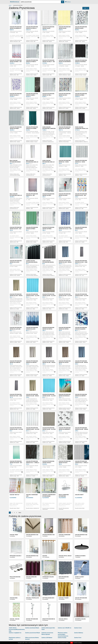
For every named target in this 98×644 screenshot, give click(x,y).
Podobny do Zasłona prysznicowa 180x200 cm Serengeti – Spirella (65, 442)
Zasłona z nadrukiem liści (32, 495)
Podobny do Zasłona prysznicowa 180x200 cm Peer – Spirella (48, 208)
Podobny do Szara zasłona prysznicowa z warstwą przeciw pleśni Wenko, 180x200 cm (48, 142)
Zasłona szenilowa (31, 577)
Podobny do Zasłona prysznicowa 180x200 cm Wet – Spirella (48, 41)
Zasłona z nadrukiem (64, 535)
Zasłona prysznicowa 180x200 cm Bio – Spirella (65, 28)
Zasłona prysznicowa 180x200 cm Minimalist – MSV (16, 28)
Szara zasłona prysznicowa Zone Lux (48, 161)
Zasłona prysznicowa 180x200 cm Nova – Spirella (65, 463)
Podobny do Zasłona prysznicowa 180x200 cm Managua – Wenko (65, 409)
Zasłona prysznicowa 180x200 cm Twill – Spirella (48, 95)
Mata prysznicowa (64, 577)
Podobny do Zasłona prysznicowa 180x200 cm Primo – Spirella (81, 108)
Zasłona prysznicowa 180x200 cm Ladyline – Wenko (16, 329)
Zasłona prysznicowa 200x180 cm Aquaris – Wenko (81, 329)
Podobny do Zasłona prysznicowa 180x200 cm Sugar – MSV (16, 475)
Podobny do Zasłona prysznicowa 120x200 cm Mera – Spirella (32, 108)
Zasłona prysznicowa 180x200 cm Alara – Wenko (32, 329)
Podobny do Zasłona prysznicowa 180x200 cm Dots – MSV (16, 241)
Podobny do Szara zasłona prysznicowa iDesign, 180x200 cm (48, 275)
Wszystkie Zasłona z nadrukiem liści (33, 508)
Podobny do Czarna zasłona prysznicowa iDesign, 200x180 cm (32, 275)
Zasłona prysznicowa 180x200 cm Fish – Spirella (65, 95)
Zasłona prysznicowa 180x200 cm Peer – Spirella (48, 195)
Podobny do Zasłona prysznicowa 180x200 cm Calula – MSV (65, 241)
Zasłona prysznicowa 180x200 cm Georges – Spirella (81, 62)
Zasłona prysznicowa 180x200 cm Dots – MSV (16, 228)
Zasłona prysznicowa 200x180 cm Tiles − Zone (81, 261)
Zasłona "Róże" (14, 535)
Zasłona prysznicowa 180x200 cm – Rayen (65, 161)
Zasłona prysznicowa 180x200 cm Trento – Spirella (32, 62)
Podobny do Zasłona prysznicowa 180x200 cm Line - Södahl (65, 275)
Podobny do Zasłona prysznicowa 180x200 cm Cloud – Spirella (16, 275)
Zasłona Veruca (63, 619)
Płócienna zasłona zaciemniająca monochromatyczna (63, 634)
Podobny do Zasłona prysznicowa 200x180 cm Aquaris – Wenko (81, 342)
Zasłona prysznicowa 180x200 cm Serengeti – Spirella (65, 429)
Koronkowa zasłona (48, 577)
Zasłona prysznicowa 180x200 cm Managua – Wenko (65, 396)
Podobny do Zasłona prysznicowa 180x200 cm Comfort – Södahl (16, 375)
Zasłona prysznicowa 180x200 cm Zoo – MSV (81, 195)
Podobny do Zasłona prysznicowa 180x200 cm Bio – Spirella (65, 41)
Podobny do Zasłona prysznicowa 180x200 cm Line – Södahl (48, 375)
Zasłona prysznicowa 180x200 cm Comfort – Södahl (16, 362)
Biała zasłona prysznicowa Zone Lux (32, 161)
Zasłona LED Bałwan (47, 638)
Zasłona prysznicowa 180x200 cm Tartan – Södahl (48, 329)
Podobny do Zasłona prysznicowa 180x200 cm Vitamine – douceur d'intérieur (32, 142)
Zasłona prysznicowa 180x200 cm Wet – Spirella (48, 28)
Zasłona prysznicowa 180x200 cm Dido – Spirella (81, 28)
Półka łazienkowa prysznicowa (64, 495)
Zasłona (45, 556)
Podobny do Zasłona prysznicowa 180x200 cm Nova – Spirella (65, 475)
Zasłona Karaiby (62, 638)
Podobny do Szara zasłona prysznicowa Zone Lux (47, 175)
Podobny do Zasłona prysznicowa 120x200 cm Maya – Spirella (48, 475)
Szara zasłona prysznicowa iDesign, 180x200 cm (48, 262)
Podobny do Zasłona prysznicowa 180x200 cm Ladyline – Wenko (16, 342)
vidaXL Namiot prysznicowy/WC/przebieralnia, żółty (17, 629)
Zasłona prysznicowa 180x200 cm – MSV (32, 195)
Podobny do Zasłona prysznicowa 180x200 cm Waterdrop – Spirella (65, 74)
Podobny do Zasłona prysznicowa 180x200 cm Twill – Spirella (48, 108)
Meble (10, 5)
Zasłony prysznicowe (81, 598)
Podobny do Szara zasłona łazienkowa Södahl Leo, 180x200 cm (81, 141)
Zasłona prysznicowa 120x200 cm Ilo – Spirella (82, 462)
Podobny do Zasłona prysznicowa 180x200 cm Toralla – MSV (32, 41)
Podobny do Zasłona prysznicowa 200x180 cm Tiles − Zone (81, 275)
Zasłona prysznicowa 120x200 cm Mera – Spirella (32, 95)
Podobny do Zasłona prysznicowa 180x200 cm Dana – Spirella (65, 208)
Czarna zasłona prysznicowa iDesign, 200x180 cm (32, 262)
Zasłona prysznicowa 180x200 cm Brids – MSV (16, 61)
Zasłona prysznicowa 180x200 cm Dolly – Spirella (16, 95)
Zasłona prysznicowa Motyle (33, 633)
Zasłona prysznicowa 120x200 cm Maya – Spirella (48, 463)
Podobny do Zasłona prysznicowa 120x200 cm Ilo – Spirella (81, 475)
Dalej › (20, 513)
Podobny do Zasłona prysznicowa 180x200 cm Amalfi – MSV (48, 74)
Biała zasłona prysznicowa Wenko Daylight (15, 162)
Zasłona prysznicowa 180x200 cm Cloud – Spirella (16, 262)
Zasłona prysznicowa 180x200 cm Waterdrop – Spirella (65, 62)
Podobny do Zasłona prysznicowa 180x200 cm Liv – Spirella (32, 475)
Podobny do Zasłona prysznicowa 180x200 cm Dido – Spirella (81, 41)
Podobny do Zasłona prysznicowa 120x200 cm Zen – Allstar (32, 308)
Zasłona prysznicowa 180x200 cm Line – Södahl (49, 362)
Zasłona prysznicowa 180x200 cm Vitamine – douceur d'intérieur (32, 128)
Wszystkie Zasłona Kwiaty (80, 508)
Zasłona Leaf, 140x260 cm (65, 628)
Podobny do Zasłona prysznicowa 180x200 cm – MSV (32, 208)
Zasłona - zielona (15, 619)
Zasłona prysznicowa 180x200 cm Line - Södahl (65, 261)
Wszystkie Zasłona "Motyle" (15, 508)
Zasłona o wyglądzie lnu (15, 633)
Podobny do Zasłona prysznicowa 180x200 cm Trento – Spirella (32, 74)
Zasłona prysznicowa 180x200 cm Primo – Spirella (81, 95)
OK (72, 643)
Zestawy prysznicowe (32, 619)
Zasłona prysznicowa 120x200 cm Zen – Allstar (33, 295)
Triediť (85, 8)
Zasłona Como (78, 628)
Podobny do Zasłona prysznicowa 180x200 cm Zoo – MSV (81, 208)
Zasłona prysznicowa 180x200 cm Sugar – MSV (16, 462)
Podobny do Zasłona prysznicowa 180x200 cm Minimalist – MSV (16, 41)
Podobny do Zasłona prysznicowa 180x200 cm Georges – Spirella (81, 74)
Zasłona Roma (14, 598)
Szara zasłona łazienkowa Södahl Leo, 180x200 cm (82, 128)
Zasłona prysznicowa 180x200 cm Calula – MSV (65, 228)
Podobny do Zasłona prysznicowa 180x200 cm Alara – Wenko (32, 342)
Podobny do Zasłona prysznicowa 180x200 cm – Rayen (65, 175)
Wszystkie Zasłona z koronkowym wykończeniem (48, 509)
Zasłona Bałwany (79, 633)
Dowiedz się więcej (78, 643)
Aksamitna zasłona (80, 619)
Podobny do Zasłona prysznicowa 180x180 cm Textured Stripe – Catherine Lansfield (65, 142)
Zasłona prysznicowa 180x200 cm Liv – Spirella (33, 462)
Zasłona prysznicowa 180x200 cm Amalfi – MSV (49, 61)
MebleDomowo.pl (15, 2)
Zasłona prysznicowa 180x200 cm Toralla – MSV (32, 28)
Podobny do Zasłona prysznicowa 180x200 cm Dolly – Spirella (16, 108)
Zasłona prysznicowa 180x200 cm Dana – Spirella (65, 195)
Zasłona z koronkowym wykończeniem (49, 495)
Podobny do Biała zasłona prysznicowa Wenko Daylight (15, 175)
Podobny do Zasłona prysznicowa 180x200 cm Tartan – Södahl (48, 342)
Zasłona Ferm (78, 638)
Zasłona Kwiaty (79, 495)
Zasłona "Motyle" (15, 495)
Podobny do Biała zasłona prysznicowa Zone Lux (31, 175)
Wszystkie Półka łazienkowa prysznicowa (64, 509)
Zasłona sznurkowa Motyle (32, 628)
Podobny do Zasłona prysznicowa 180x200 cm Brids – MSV (16, 74)
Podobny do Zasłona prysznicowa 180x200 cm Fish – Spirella (65, 108)
